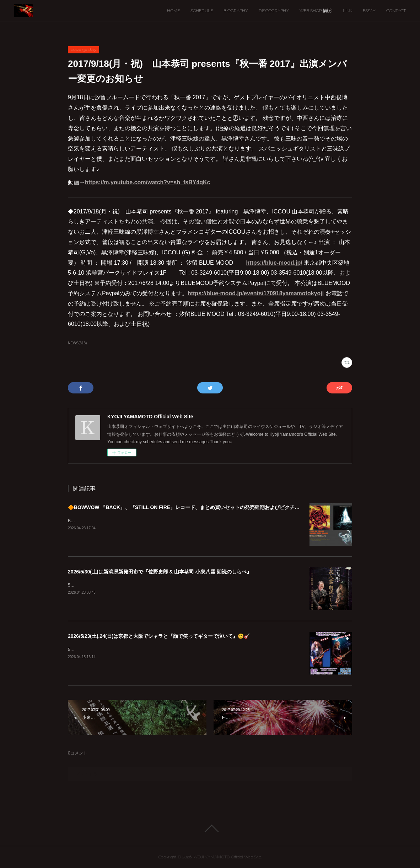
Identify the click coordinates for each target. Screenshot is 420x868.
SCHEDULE (202, 11)
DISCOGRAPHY (274, 11)
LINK (348, 11)
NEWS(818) (77, 343)
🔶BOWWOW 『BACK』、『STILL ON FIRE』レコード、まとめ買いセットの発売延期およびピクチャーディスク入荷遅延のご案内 (216, 507)
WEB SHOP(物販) (316, 11)
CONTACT (396, 11)
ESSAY (369, 11)
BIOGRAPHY (236, 11)
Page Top (210, 829)
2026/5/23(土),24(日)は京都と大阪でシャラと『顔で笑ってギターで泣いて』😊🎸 (159, 636)
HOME (173, 11)
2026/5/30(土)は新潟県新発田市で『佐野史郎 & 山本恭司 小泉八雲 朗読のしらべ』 (160, 572)
